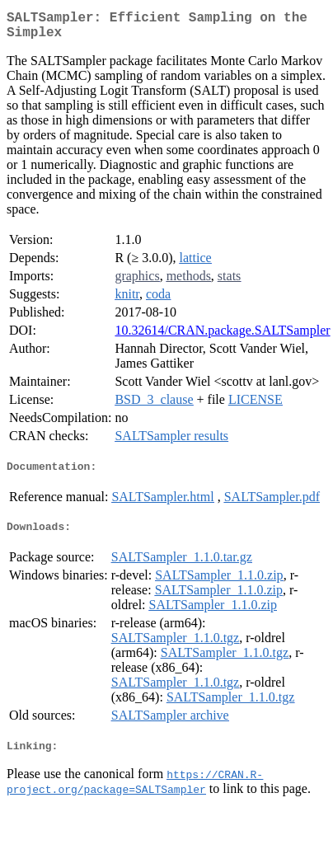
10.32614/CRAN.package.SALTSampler (222, 337)
